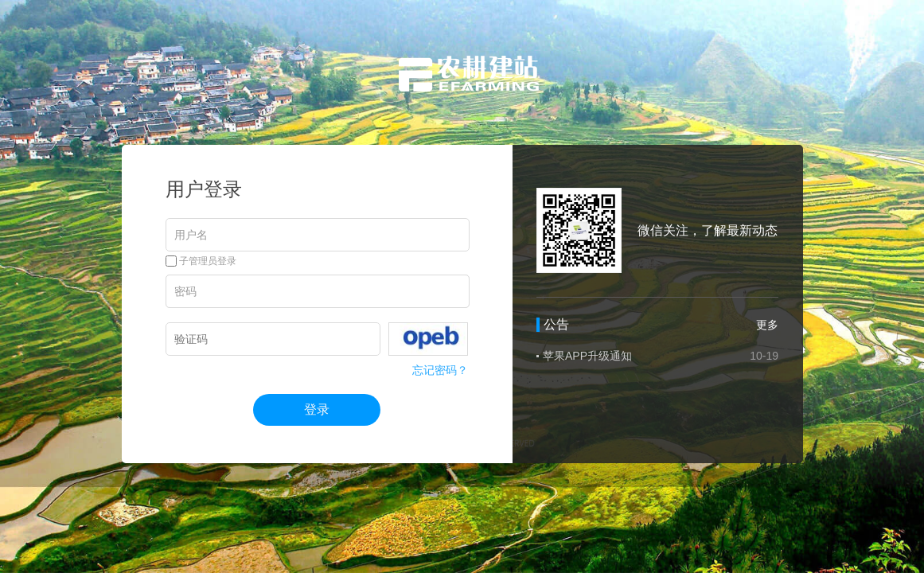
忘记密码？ (440, 370)
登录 (317, 409)
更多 (767, 325)
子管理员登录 (201, 261)
